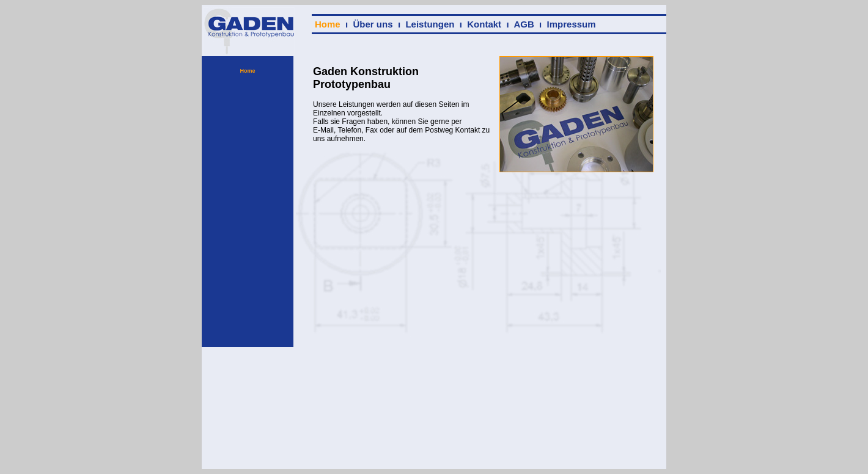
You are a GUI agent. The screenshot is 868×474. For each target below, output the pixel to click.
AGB (524, 24)
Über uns (373, 24)
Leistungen (430, 24)
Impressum (572, 24)
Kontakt (484, 24)
